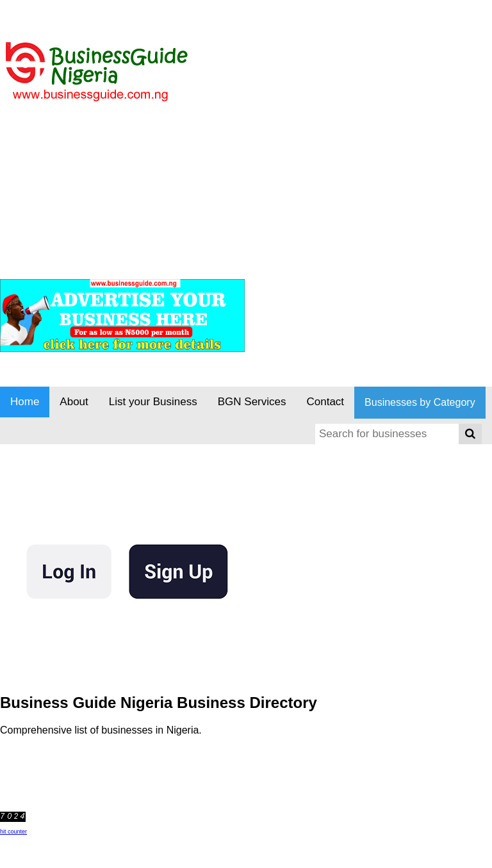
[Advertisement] (233, 172)
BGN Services (252, 402)
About (74, 402)
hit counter (13, 832)
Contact (326, 402)
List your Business (153, 402)
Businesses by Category (420, 402)
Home (25, 402)
